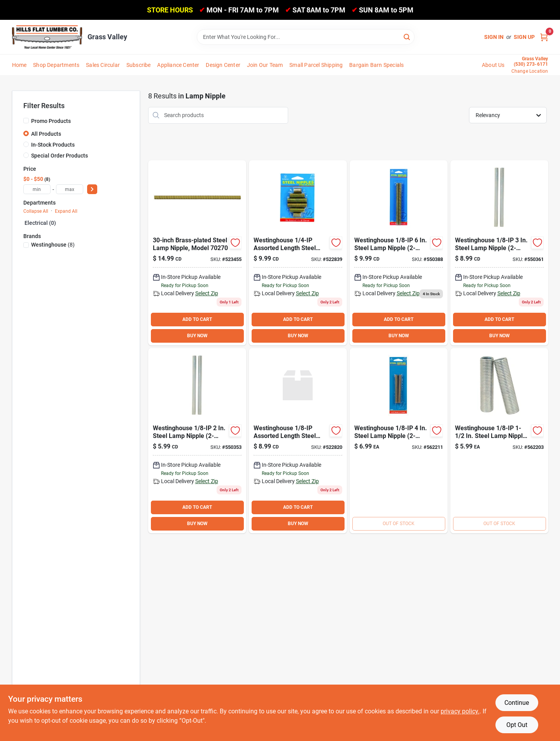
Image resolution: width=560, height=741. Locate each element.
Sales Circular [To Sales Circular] (103, 65)
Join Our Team (265, 65)
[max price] (70, 189)
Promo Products (51, 121)
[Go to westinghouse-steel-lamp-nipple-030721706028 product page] (197, 441)
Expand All (66, 211)
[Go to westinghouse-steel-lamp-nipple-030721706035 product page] (499, 253)
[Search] (407, 36)
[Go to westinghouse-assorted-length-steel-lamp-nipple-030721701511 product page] (298, 253)
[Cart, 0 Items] (544, 37)
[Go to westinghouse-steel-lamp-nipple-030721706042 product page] (399, 441)
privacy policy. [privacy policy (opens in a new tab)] (460, 711)
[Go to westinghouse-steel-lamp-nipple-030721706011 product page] (499, 441)
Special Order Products (59, 156)
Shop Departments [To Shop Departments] (56, 65)
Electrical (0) (40, 223)
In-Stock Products (53, 145)
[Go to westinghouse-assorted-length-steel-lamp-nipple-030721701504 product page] (298, 441)
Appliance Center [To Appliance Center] (178, 65)
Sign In (494, 37)
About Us (493, 65)
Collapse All (36, 211)
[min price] (37, 189)
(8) (53, 245)
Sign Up (524, 37)
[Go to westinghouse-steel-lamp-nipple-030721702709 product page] (197, 253)
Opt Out (517, 725)
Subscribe (139, 65)
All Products (46, 134)
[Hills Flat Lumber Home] (47, 37)
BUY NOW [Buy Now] (197, 336)
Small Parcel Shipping (316, 65)
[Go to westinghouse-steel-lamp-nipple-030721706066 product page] (399, 253)
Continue (517, 703)
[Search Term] (306, 37)
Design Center (223, 65)
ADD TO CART (197, 319)
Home (19, 65)
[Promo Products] (26, 121)
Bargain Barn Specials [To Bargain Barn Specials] (376, 65)
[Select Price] (92, 189)
